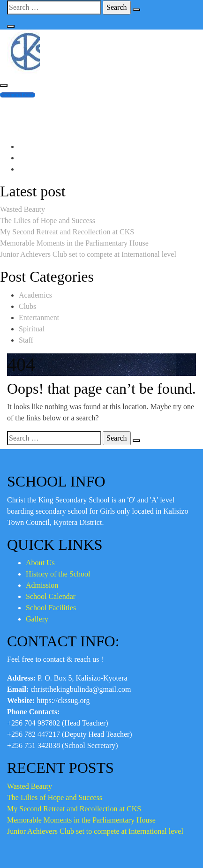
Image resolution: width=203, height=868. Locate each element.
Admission (42, 585)
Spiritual (32, 329)
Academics (35, 295)
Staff (26, 340)
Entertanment (39, 318)
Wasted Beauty (23, 209)
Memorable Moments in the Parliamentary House (74, 243)
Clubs (27, 306)
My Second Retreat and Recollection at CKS (67, 232)
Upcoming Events (18, 95)
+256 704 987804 (45, 105)
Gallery (37, 619)
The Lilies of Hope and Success (48, 221)
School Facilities (51, 608)
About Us (40, 563)
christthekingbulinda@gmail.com (69, 116)
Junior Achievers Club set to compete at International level (88, 254)
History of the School (58, 574)
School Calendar (51, 596)
